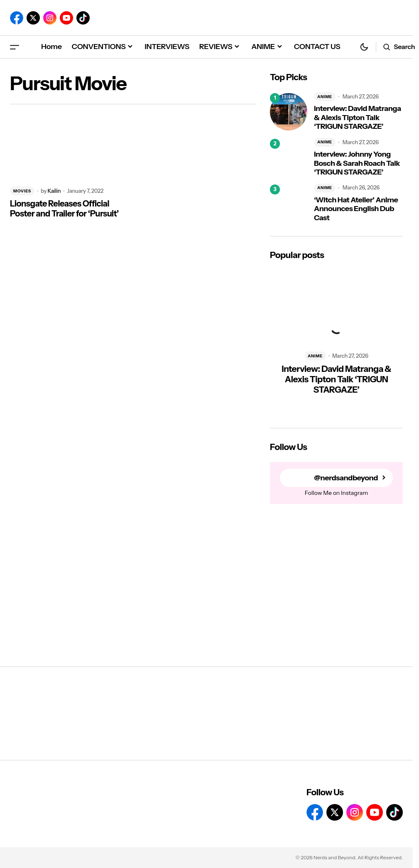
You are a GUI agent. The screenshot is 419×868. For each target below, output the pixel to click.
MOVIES (22, 191)
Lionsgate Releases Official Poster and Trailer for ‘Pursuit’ (64, 209)
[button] (15, 47)
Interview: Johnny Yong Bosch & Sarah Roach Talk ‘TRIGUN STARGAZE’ (357, 163)
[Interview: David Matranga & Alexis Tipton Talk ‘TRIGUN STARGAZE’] (289, 112)
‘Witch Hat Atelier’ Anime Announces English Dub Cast (356, 209)
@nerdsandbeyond (346, 478)
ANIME (325, 97)
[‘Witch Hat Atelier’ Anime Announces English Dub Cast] (289, 203)
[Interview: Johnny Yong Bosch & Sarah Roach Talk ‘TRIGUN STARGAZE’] (289, 157)
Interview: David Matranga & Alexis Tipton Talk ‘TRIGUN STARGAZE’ (358, 118)
